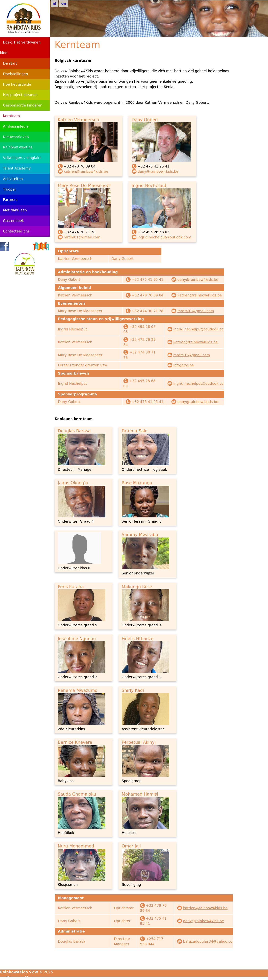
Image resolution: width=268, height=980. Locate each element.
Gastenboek (13, 221)
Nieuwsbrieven (16, 137)
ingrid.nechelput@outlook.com (164, 237)
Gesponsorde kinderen (23, 105)
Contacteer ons (16, 231)
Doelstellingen (15, 74)
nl (54, 4)
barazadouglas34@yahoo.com (209, 941)
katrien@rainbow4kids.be (86, 171)
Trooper (10, 189)
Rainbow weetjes (18, 147)
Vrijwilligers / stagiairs (22, 158)
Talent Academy (17, 168)
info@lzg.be (184, 365)
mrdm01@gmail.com (82, 237)
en (64, 4)
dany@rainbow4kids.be (158, 171)
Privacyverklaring (22, 977)
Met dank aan (15, 210)
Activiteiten (13, 179)
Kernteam (11, 116)
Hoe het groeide (17, 84)
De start (10, 63)
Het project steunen (20, 95)
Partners (10, 200)
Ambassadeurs (16, 126)
